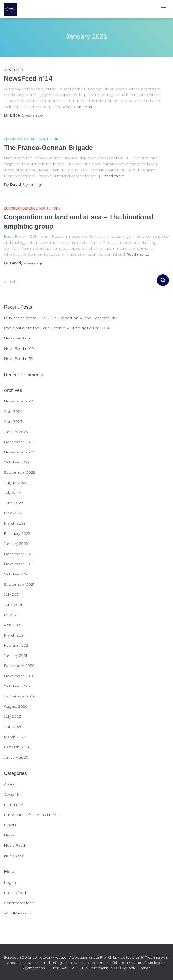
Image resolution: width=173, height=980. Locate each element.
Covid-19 (11, 794)
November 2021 (19, 564)
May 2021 (12, 615)
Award (10, 784)
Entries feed (15, 893)
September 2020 (20, 696)
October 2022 (17, 462)
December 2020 (19, 666)
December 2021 (19, 554)
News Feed (13, 70)
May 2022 (13, 513)
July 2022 (12, 493)
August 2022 (16, 483)
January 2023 (16, 432)
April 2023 (13, 421)
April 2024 (13, 411)
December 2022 (19, 442)
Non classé (14, 856)
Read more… (84, 107)
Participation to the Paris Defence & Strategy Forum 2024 (57, 328)
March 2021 (14, 635)
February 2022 (17, 533)
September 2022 (20, 472)
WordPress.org (18, 913)
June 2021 (13, 605)
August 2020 (16, 706)
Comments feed (19, 903)
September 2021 (19, 584)
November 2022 (19, 452)
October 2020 (17, 686)
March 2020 (15, 737)
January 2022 (16, 544)
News (9, 835)
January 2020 (16, 757)
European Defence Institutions (32, 139)
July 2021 (12, 594)
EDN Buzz (13, 805)
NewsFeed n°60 (19, 348)
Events (10, 825)
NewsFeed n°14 (28, 79)
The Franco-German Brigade (48, 148)
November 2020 (19, 676)
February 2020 (17, 747)
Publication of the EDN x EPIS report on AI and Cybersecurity (60, 318)
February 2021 (17, 645)
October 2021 (16, 574)
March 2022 (15, 523)
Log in (10, 882)
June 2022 (13, 503)
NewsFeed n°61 (18, 338)
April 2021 (13, 625)
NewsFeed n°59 (19, 358)
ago (32, 115)
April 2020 (13, 727)
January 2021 (16, 656)
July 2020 (13, 716)
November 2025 (19, 401)
